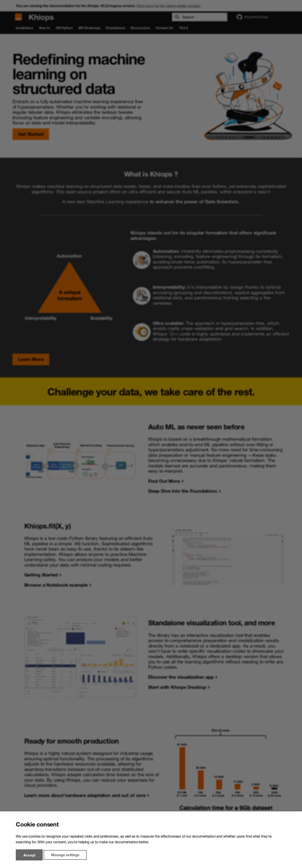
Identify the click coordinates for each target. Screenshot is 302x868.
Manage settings (65, 855)
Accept (29, 855)
